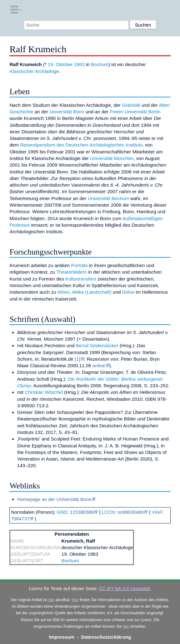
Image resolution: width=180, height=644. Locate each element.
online (99, 366)
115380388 (82, 512)
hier (51, 600)
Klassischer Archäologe (34, 71)
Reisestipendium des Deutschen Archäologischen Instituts (81, 145)
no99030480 (131, 512)
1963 (79, 64)
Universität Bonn (67, 112)
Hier (75, 600)
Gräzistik (131, 105)
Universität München (112, 158)
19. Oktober (60, 64)
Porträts (79, 265)
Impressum (62, 637)
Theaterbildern (72, 272)
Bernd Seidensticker (97, 345)
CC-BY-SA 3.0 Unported (124, 588)
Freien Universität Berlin (135, 112)
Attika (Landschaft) (92, 292)
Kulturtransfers (81, 279)
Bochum (100, 64)
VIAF (157, 512)
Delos (128, 292)
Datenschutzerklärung (106, 637)
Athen (63, 292)
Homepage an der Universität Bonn (54, 499)
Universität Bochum (108, 198)
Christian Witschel (44, 392)
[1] (77, 359)
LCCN (108, 512)
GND (62, 512)
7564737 (20, 519)
